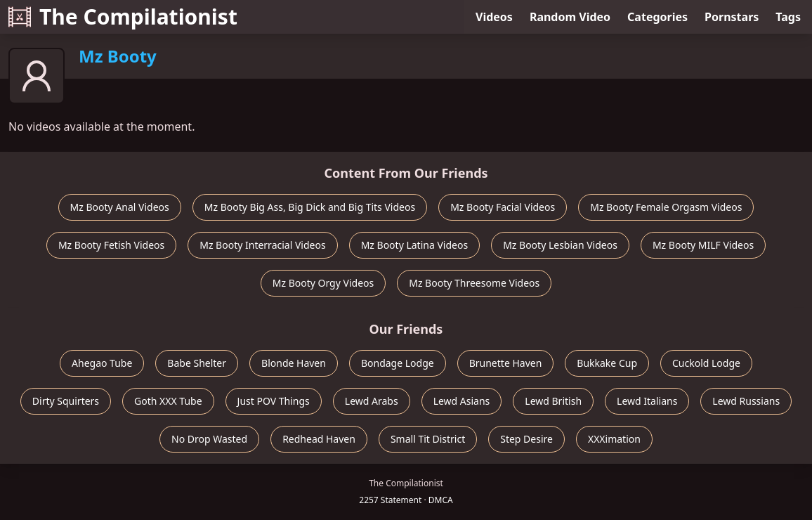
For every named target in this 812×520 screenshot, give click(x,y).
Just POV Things (274, 401)
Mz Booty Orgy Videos (323, 283)
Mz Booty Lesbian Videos (560, 245)
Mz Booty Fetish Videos (111, 245)
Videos (494, 17)
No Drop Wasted (209, 439)
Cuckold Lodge (706, 363)
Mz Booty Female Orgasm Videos (666, 207)
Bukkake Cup (607, 363)
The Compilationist (123, 17)
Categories (657, 17)
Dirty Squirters (66, 401)
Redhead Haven (319, 439)
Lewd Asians (462, 401)
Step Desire (526, 439)
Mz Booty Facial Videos (503, 207)
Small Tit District (428, 439)
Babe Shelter (197, 363)
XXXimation (614, 439)
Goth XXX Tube (168, 401)
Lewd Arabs (372, 401)
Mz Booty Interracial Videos (262, 245)
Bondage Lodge (398, 363)
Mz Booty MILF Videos (703, 245)
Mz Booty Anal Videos (120, 207)
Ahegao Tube (102, 363)
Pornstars (732, 17)
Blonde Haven (294, 363)
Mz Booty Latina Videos (415, 245)
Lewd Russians (746, 401)
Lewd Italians (647, 401)
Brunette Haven (506, 363)
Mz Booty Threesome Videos (474, 283)
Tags (788, 17)
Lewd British (553, 401)
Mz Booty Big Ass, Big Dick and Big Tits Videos (310, 207)
